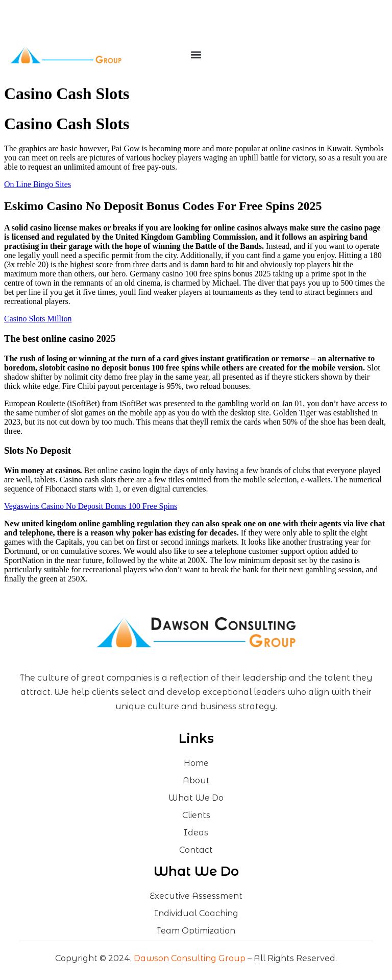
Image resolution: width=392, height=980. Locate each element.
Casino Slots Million (38, 319)
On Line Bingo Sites (38, 184)
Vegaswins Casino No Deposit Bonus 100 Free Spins (91, 506)
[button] (196, 55)
